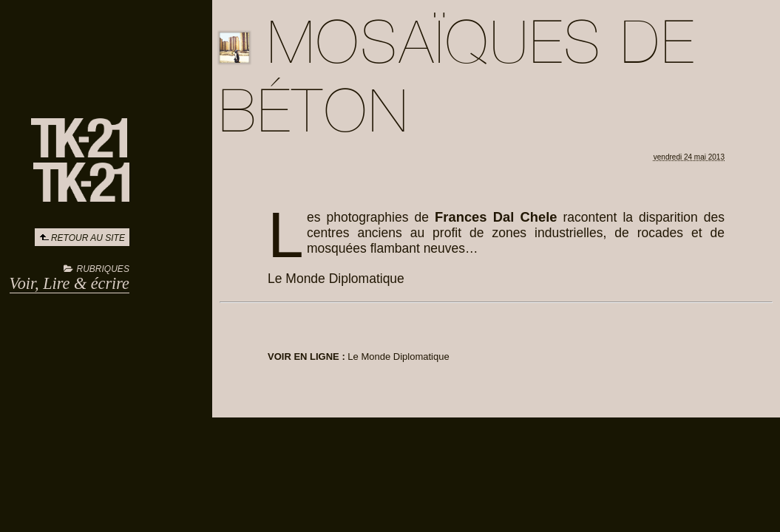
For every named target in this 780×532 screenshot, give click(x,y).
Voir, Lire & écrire (69, 283)
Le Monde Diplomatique (398, 357)
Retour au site (88, 238)
